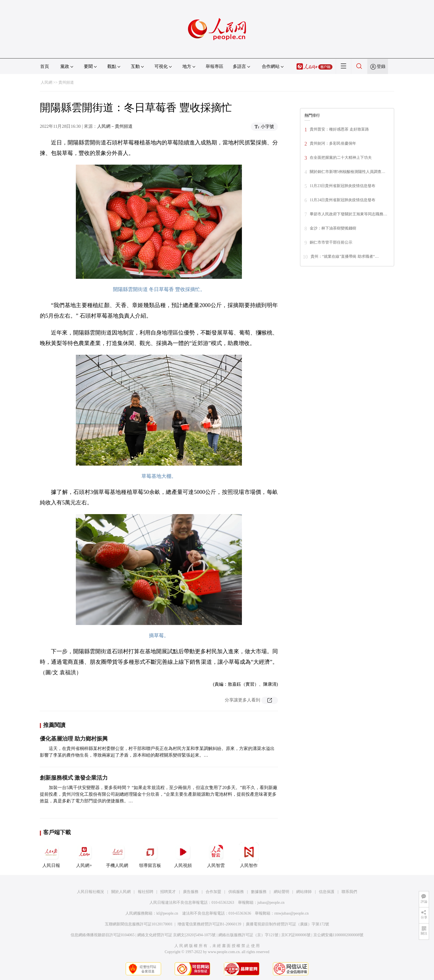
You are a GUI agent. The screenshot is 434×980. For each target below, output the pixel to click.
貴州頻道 (66, 82)
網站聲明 (281, 892)
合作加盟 (213, 892)
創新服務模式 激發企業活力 (74, 778)
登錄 (381, 66)
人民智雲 (216, 855)
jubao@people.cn (271, 903)
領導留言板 (150, 855)
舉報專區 (215, 66)
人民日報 (51, 855)
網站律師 (304, 892)
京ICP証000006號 (296, 935)
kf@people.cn (167, 913)
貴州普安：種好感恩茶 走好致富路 (339, 129)
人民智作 (249, 855)
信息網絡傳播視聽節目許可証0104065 (103, 935)
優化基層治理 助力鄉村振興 (74, 739)
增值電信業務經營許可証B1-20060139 (209, 924)
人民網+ (84, 855)
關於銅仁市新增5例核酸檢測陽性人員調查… (348, 172)
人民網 (46, 82)
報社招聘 (146, 892)
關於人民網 (121, 892)
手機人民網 (117, 855)
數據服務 (259, 892)
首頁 (45, 66)
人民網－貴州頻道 (115, 126)
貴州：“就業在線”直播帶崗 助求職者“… (345, 257)
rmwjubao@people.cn (291, 913)
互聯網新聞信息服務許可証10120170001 (139, 924)
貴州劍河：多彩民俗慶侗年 (333, 143)
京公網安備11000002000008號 (338, 935)
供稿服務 (236, 892)
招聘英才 (168, 892)
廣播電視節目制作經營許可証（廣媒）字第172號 (287, 924)
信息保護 (327, 892)
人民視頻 (183, 855)
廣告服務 (191, 892)
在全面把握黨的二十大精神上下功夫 (341, 158)
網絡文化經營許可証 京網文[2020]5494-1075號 (177, 935)
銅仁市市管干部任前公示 (331, 242)
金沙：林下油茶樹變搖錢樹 (333, 228)
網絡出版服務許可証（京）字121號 (248, 935)
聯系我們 (349, 892)
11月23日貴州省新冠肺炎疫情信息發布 (343, 186)
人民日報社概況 (91, 892)
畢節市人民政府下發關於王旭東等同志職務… (348, 214)
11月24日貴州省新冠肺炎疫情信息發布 (343, 200)
